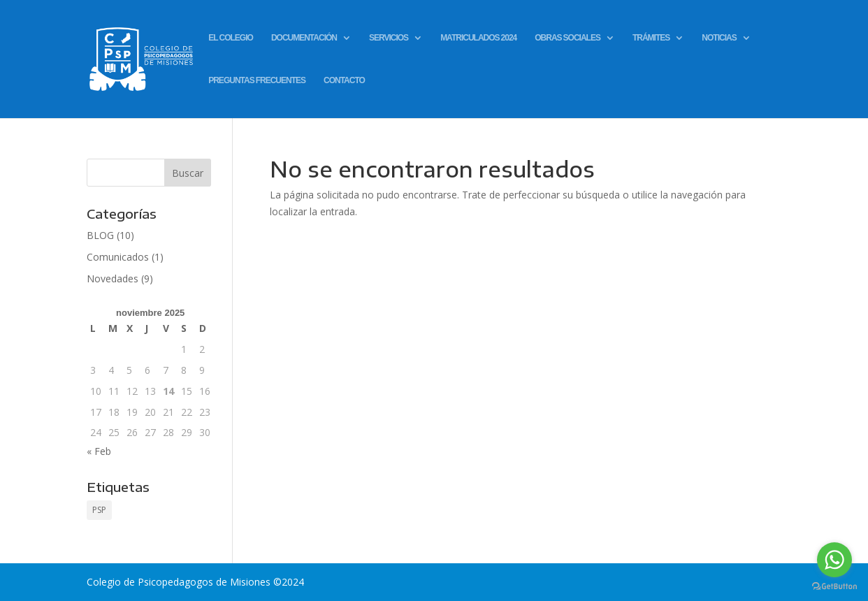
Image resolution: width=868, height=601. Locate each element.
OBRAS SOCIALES (567, 38)
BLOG (100, 235)
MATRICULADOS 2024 (478, 38)
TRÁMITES (651, 38)
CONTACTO (344, 81)
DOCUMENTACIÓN (304, 38)
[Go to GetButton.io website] (834, 587)
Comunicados (118, 257)
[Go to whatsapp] (834, 560)
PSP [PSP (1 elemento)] (99, 510)
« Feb (99, 451)
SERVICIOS (389, 38)
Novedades (113, 278)
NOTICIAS (719, 38)
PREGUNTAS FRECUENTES (257, 81)
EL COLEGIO (231, 38)
